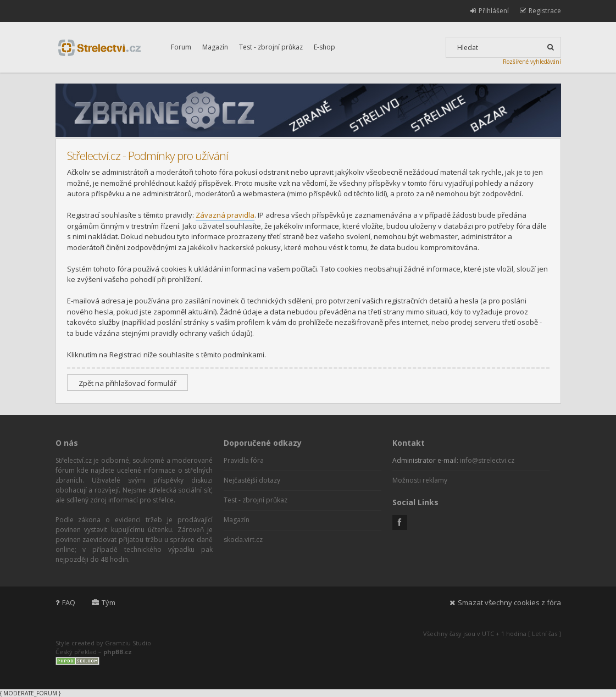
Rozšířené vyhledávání (532, 62)
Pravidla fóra (244, 460)
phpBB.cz (118, 652)
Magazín (215, 47)
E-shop (324, 47)
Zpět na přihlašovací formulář (127, 383)
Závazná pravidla (225, 215)
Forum (181, 47)
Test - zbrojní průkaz (271, 47)
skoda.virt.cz (243, 540)
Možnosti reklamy (420, 480)
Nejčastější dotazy (252, 480)
